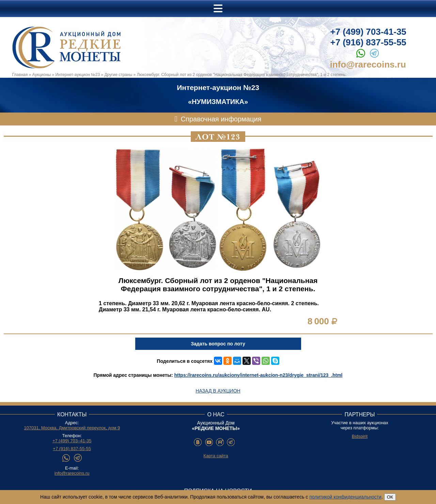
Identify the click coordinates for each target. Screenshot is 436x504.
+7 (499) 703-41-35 (368, 32)
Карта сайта (216, 456)
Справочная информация (221, 119)
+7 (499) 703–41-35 (72, 441)
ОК (390, 497)
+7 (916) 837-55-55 (368, 42)
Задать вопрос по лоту (218, 344)
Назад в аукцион (218, 391)
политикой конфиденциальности (345, 497)
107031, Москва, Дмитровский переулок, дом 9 (72, 428)
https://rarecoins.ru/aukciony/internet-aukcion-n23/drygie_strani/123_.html (258, 375)
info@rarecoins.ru (368, 64)
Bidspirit (360, 436)
